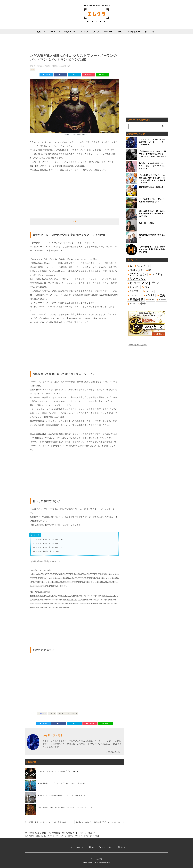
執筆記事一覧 (114, 752)
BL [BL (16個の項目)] (131, 266)
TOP (56, 833)
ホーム (70, 847)
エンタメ (84, 32)
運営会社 (91, 847)
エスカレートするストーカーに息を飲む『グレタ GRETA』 (59, 771)
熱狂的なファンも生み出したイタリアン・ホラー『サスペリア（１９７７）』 (152, 166)
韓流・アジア (70, 32)
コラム (120, 32)
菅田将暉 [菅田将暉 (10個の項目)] (132, 304)
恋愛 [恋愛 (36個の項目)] (162, 295)
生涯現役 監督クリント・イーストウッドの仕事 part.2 (47, 822)
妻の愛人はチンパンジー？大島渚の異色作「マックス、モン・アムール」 (100, 822)
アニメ (96, 32)
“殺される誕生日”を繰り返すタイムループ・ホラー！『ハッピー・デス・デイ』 (65, 807)
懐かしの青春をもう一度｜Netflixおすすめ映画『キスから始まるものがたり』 (152, 214)
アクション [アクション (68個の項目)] (138, 274)
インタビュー (134, 32)
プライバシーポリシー (105, 847)
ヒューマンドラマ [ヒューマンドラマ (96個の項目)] (144, 283)
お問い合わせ (121, 847)
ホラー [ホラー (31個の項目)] (148, 287)
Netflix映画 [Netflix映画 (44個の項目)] (136, 270)
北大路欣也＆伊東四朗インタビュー (152, 236)
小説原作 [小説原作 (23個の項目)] (150, 295)
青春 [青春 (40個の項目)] (143, 304)
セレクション (151, 32)
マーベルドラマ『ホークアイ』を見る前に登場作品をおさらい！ (152, 200)
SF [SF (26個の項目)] (150, 270)
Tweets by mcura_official (138, 345)
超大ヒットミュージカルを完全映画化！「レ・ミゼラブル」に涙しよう (62, 795)
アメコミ (52, 713)
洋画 (33, 70)
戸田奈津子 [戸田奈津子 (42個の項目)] (137, 300)
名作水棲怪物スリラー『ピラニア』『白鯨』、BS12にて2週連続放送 (62, 783)
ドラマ (52, 32)
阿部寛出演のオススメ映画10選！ (152, 187)
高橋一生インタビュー (148, 223)
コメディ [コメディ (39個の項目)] (157, 274)
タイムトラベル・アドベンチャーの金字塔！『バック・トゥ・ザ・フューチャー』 (152, 142)
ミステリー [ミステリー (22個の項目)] (135, 291)
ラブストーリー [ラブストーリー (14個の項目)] (135, 295)
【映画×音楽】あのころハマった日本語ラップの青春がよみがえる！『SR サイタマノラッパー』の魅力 (152, 154)
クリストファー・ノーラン (68, 713)
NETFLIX (108, 32)
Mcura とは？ (80, 847)
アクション (42, 713)
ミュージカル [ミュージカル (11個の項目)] (149, 291)
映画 (39, 32)
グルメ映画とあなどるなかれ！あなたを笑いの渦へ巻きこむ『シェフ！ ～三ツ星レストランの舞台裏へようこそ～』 (152, 178)
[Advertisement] (74, 43)
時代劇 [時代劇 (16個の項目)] (151, 299)
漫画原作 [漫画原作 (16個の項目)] (162, 299)
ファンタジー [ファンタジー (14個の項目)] (135, 287)
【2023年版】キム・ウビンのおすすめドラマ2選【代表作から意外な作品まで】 (152, 249)
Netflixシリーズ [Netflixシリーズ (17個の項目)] (143, 266)
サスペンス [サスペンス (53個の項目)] (137, 279)
